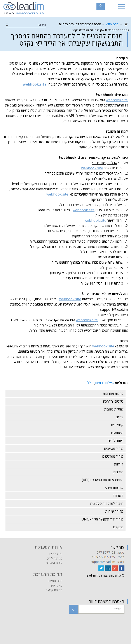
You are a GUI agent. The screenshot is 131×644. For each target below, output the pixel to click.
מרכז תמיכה (55, 581)
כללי (89, 383)
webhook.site (117, 100)
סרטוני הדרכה (113, 401)
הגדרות (118, 472)
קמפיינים (117, 425)
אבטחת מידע (114, 488)
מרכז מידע (112, 24)
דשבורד (118, 496)
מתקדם (118, 527)
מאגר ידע (57, 585)
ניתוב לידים (115, 441)
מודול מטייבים (114, 448)
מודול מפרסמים (113, 456)
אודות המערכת (53, 563)
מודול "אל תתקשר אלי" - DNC (102, 519)
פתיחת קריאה (54, 590)
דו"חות (119, 464)
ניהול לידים (56, 554)
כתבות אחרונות (113, 393)
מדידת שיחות (114, 511)
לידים (120, 417)
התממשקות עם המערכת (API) (103, 480)
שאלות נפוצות (105, 383)
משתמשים (116, 433)
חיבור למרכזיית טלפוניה (107, 503)
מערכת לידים (54, 558)
